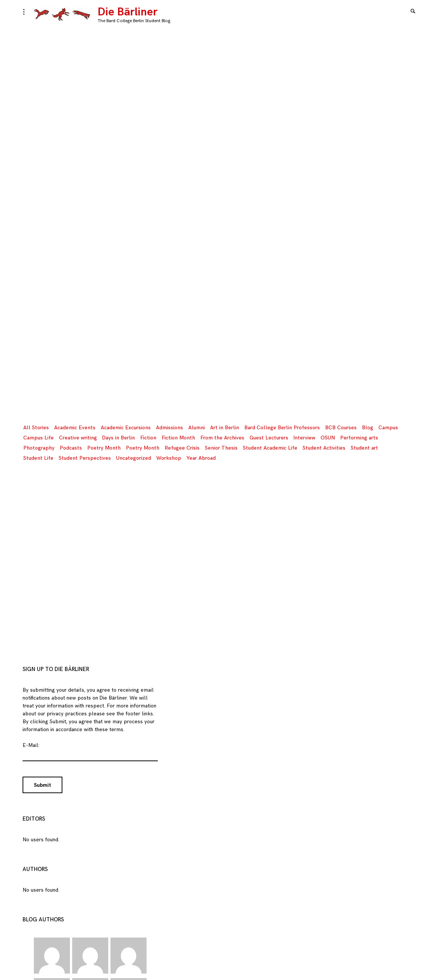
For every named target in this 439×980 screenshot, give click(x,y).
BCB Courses (341, 428)
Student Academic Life (270, 448)
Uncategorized (134, 458)
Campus (388, 428)
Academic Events (75, 428)
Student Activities (324, 448)
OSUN (328, 438)
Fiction (148, 438)
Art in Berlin (225, 428)
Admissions (170, 428)
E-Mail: (31, 745)
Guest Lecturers (269, 438)
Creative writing (78, 438)
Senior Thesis (221, 448)
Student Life (38, 458)
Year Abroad (201, 458)
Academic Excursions (126, 428)
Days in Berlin (119, 438)
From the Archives (222, 438)
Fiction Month (178, 438)
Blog (368, 428)
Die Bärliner (128, 12)
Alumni (197, 428)
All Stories (36, 428)
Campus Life (39, 438)
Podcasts (71, 448)
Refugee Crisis (182, 448)
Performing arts (359, 438)
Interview (304, 438)
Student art (364, 448)
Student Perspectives (85, 458)
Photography (39, 448)
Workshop (169, 458)
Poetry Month (104, 448)
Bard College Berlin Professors (282, 428)
